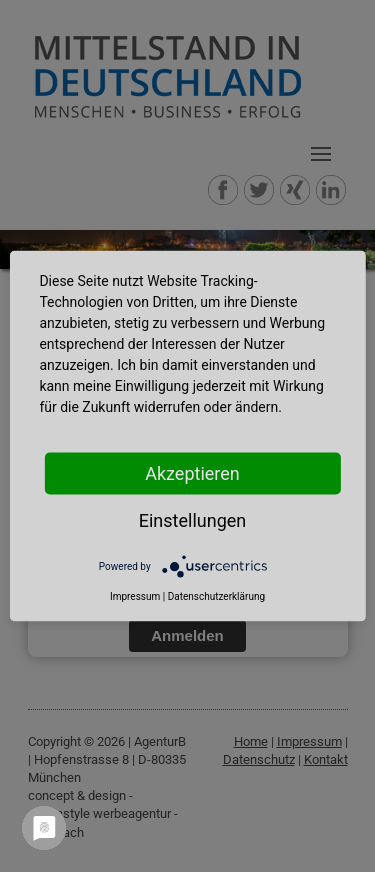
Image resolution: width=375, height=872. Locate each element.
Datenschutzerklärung (216, 596)
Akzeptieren (192, 473)
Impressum (135, 596)
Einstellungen (192, 520)
